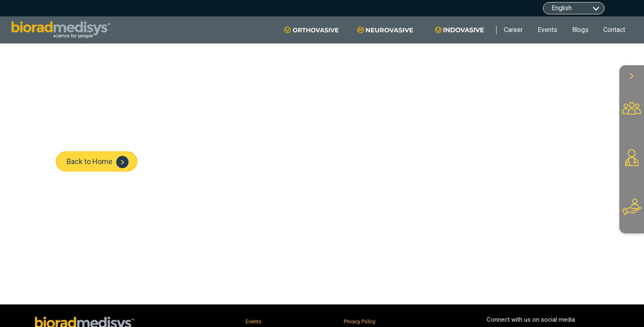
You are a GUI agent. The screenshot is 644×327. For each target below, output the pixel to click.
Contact (614, 30)
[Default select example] (574, 8)
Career (513, 30)
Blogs (580, 30)
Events (547, 30)
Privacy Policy (360, 321)
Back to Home (98, 162)
